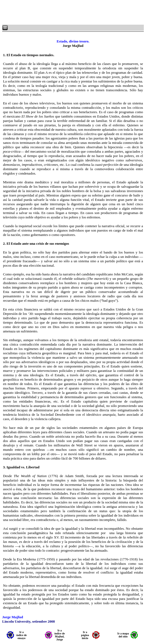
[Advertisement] (68, 12)
